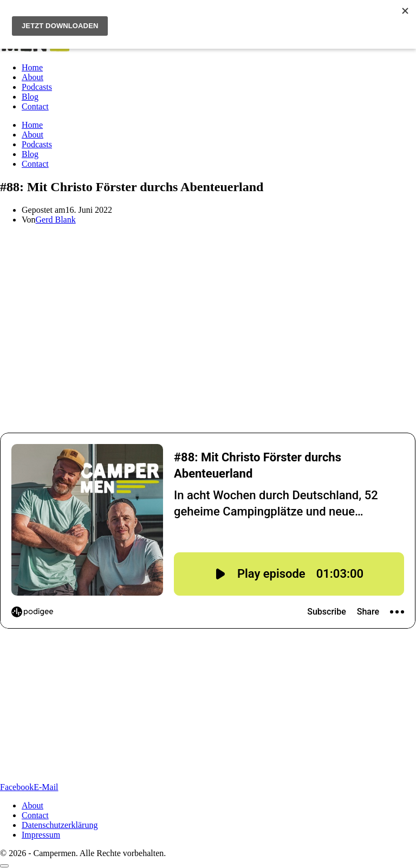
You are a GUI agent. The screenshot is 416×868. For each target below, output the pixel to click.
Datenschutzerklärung (60, 825)
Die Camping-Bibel (216, 352)
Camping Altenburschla (250, 381)
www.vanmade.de (137, 722)
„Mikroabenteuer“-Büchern (356, 294)
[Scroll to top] (4, 866)
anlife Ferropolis (204, 256)
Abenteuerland (195, 333)
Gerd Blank (56, 220)
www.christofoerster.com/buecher (153, 683)
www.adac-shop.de (126, 703)
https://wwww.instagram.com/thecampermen (183, 740)
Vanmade (140, 399)
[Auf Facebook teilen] (17, 787)
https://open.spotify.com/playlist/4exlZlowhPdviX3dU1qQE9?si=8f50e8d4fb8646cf (146, 769)
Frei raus (197, 294)
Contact (35, 106)
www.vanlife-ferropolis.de (113, 654)
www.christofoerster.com (100, 664)
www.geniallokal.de (179, 693)
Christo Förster (26, 294)
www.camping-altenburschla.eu (141, 712)
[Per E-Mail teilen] (46, 787)
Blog (30, 97)
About (32, 77)
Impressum (41, 835)
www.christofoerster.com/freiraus (130, 673)
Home (32, 67)
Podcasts (37, 87)
